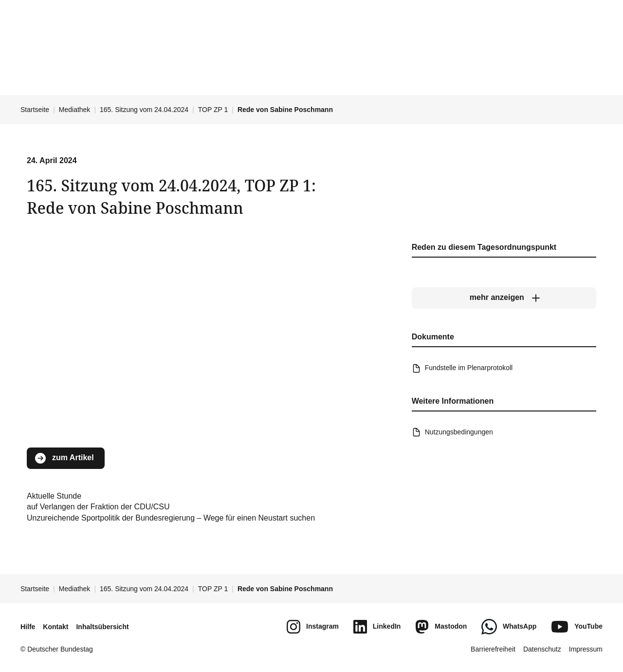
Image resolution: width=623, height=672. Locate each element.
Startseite (35, 110)
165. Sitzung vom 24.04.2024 (144, 110)
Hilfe (28, 627)
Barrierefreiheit (493, 649)
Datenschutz (542, 649)
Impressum (586, 649)
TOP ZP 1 (213, 110)
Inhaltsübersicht (102, 627)
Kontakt (55, 627)
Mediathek (75, 110)
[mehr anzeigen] (504, 298)
